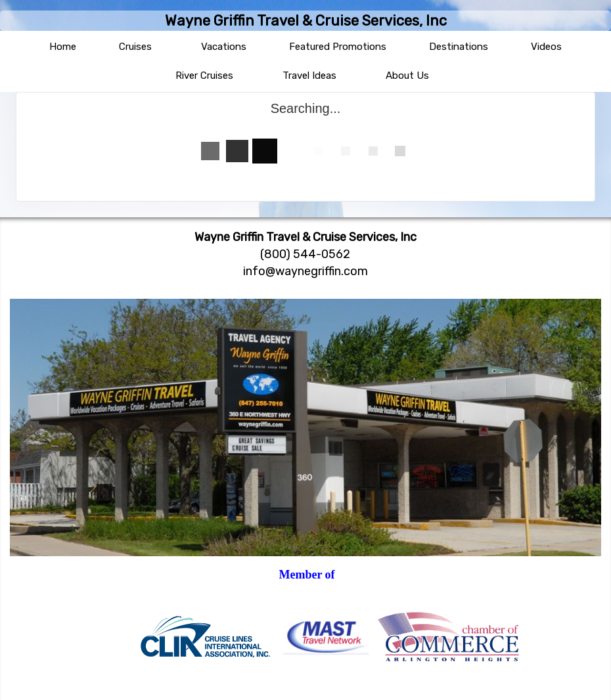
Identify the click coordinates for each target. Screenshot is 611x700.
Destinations (459, 47)
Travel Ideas (309, 76)
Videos (546, 47)
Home (63, 47)
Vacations (224, 47)
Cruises (135, 47)
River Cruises (204, 76)
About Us (407, 76)
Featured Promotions (338, 47)
